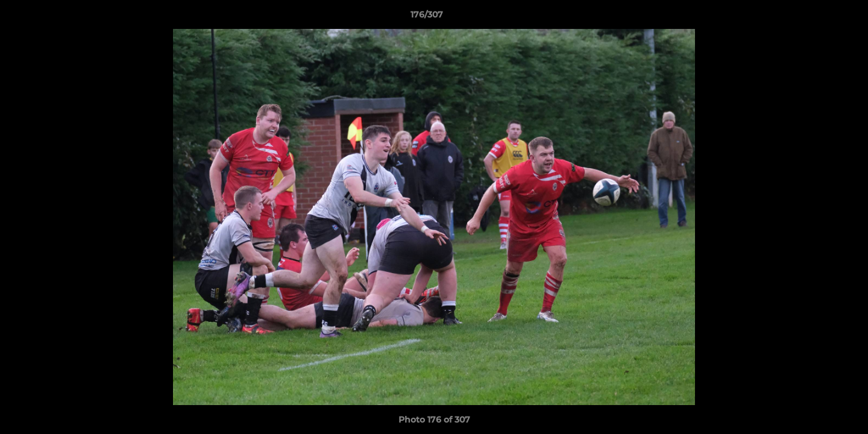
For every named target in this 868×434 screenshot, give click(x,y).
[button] (817, 17)
